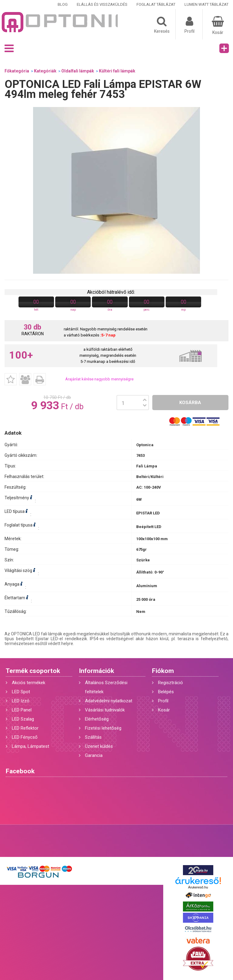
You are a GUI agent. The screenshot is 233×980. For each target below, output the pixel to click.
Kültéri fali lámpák (117, 71)
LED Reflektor (25, 728)
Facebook (20, 771)
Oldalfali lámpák (78, 71)
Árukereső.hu (198, 887)
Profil (163, 701)
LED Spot (21, 692)
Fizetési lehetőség (103, 728)
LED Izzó (21, 701)
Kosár (164, 710)
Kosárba (190, 403)
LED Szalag (23, 719)
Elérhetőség (97, 719)
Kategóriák (45, 71)
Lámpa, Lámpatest (30, 746)
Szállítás (93, 737)
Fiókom (163, 671)
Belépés (166, 692)
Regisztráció (171, 683)
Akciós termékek (29, 683)
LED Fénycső (25, 737)
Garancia (94, 755)
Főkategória (17, 71)
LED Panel (22, 710)
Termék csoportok (33, 671)
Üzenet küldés (99, 746)
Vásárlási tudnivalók (105, 710)
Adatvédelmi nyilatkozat (109, 701)
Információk (96, 671)
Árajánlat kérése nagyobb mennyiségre (99, 379)
